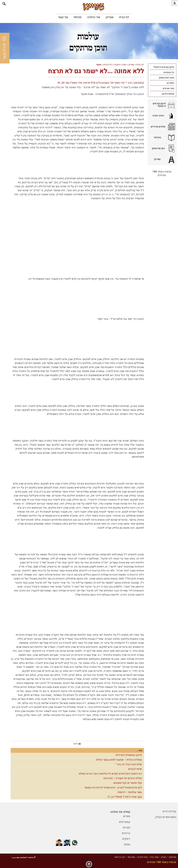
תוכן (124, 65)
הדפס (76, 744)
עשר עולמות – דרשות (130, 792)
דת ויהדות (108, 65)
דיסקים (126, 839)
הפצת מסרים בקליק (166, 817)
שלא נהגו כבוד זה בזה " (129, 764)
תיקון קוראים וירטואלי (164, 67)
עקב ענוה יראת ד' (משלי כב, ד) (125, 797)
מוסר (99, 65)
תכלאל (77, 17)
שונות (127, 844)
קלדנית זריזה (169, 811)
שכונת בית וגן (168, 94)
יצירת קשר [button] (4, 48)
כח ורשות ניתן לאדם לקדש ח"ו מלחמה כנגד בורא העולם (110, 774)
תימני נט (170, 83)
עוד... (139, 750)
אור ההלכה (94, 17)
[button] (4, 4)
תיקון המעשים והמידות (129, 755)
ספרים (127, 816)
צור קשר (63, 17)
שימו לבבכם (135, 769)
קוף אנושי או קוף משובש (128, 783)
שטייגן (110, 17)
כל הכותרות (169, 72)
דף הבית (124, 17)
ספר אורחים (168, 88)
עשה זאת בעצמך (166, 78)
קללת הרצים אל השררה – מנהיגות (123, 778)
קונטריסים (125, 822)
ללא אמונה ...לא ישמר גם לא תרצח (96, 71)
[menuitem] (124, 17)
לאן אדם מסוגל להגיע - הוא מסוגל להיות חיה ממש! (113, 788)
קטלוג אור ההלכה (120, 812)
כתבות (117, 65)
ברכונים (126, 833)
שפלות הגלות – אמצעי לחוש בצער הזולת (119, 760)
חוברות (126, 828)
